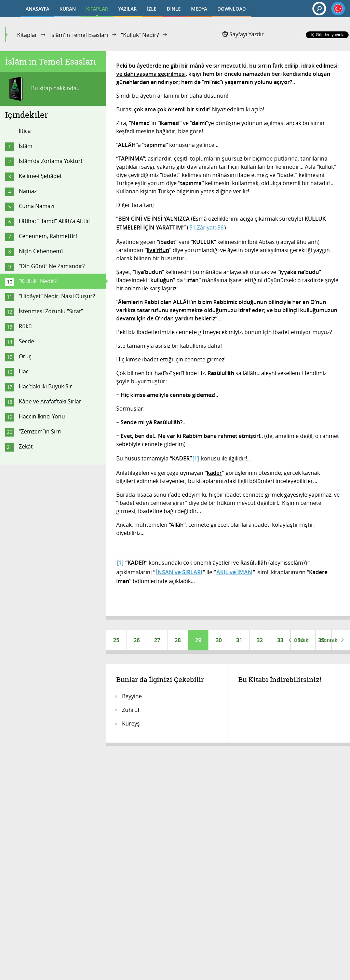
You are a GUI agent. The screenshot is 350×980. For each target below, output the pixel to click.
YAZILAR (127, 9)
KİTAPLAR (97, 9)
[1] (120, 563)
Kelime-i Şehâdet (40, 176)
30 (219, 640)
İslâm (26, 146)
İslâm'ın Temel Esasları (79, 35)
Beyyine (132, 696)
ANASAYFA (37, 9)
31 (239, 640)
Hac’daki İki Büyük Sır (45, 386)
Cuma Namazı (37, 206)
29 (198, 640)
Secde (26, 341)
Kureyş (131, 723)
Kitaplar (27, 35)
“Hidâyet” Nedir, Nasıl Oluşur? (57, 296)
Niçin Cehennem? (41, 251)
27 (157, 640)
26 (137, 640)
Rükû (25, 326)
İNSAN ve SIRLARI (179, 572)
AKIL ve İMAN (234, 572)
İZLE (152, 9)
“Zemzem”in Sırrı (40, 431)
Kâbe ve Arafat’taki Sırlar (50, 401)
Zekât (26, 446)
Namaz (28, 191)
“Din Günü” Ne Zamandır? (52, 266)
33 (280, 640)
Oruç (25, 356)
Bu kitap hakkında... (43, 89)
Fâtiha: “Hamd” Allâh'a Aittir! (55, 221)
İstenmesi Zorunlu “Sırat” (51, 311)
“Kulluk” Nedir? (140, 35)
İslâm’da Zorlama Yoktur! (50, 161)
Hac (24, 371)
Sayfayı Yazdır (243, 34)
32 (260, 640)
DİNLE (174, 9)
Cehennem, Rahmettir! (48, 236)
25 (116, 640)
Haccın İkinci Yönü (42, 416)
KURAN (68, 9)
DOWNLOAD (232, 9)
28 (178, 640)
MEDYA (199, 9)
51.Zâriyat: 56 (206, 227)
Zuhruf (131, 710)
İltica (25, 131)
